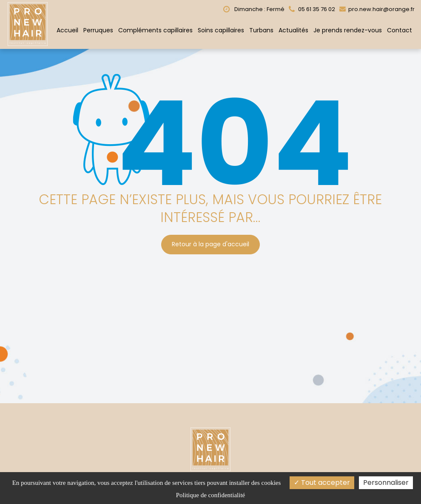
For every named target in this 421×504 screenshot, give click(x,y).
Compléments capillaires (155, 30)
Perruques (98, 30)
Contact (400, 30)
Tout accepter (322, 483)
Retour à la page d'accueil (210, 242)
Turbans (261, 30)
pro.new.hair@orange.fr (377, 9)
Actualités (293, 30)
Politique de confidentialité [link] (210, 495)
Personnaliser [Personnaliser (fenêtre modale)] (386, 483)
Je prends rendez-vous (348, 30)
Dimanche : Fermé (254, 9)
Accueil (67, 30)
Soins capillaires (221, 30)
